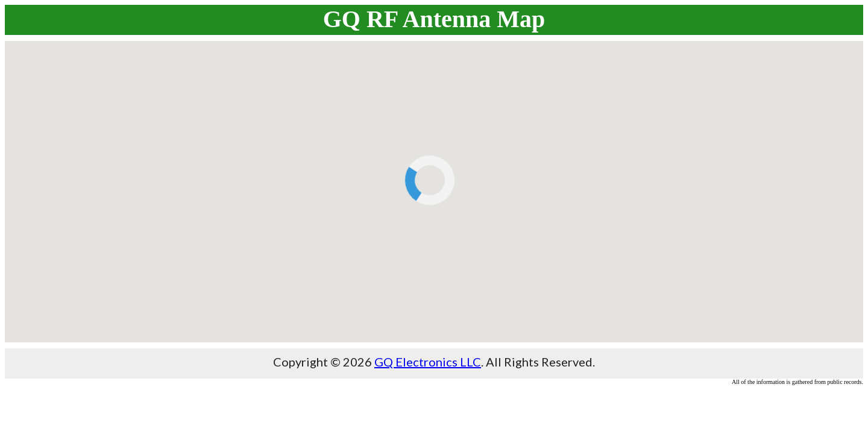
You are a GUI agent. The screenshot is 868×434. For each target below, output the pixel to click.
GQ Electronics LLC (428, 362)
